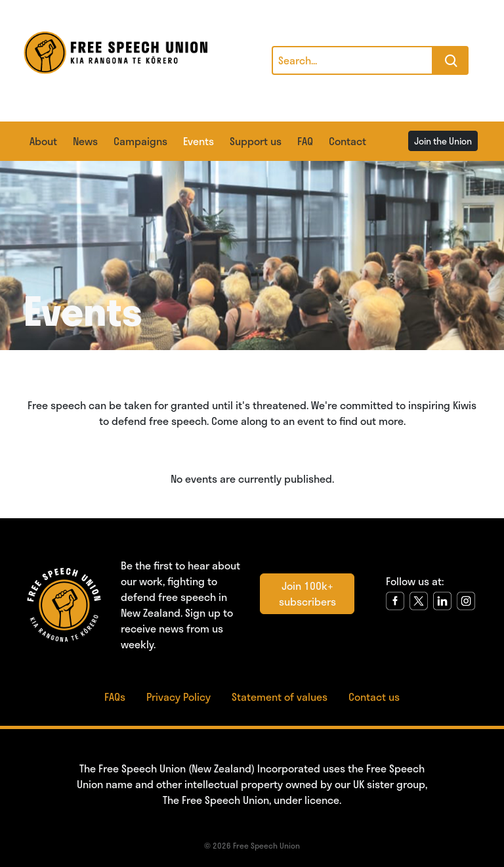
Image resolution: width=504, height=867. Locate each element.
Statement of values (280, 697)
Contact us (374, 697)
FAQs (115, 697)
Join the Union (443, 141)
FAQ (305, 141)
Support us (256, 141)
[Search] (352, 60)
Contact (347, 141)
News (85, 141)
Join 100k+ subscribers (307, 593)
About (43, 141)
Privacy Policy (178, 697)
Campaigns (140, 141)
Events (199, 141)
